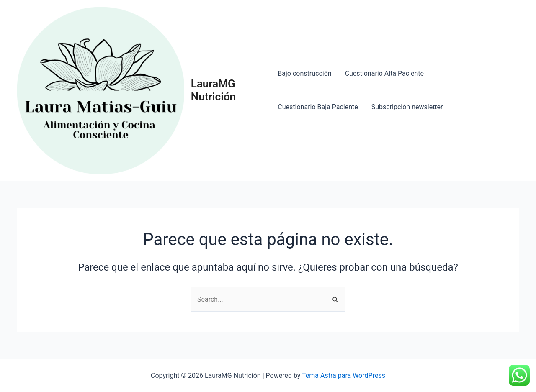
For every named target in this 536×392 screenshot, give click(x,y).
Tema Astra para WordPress (344, 375)
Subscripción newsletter (407, 107)
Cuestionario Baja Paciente (318, 107)
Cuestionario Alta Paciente (384, 73)
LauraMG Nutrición (213, 90)
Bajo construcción (304, 73)
